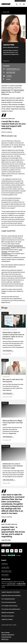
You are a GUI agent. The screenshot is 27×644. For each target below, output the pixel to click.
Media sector (5, 641)
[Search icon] (20, 4)
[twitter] (3, 552)
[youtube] (21, 552)
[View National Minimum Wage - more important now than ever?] (14, 412)
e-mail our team (21, 585)
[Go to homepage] (6, 547)
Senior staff (6, 12)
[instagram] (16, 552)
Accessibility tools (20, 1)
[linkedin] (7, 552)
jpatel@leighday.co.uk (13, 69)
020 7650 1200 (11, 72)
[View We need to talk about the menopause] (14, 369)
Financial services (6, 638)
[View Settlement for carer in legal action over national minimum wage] (14, 456)
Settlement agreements (8, 636)
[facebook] (12, 552)
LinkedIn (9, 76)
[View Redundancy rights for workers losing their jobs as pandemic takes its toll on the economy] (14, 321)
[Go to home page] (6, 4)
